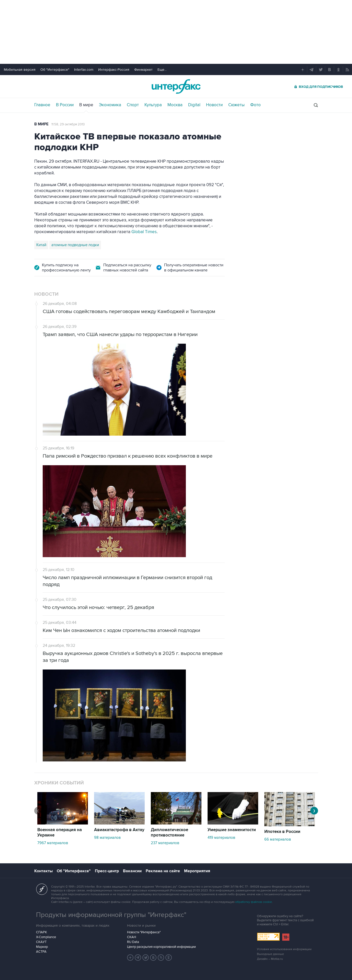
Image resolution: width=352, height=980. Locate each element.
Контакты (43, 871)
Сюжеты (236, 105)
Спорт (133, 105)
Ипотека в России (282, 832)
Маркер (42, 947)
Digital (194, 105)
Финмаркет (143, 70)
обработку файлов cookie (254, 902)
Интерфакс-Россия (114, 70)
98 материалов (107, 838)
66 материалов (278, 839)
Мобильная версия (20, 70)
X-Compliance (46, 937)
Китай (41, 245)
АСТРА (41, 952)
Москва (175, 105)
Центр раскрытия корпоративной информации (161, 947)
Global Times (144, 232)
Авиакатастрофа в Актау (119, 830)
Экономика (110, 105)
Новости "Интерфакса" (144, 932)
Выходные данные (270, 954)
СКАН (132, 937)
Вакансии (132, 871)
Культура (153, 105)
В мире (86, 105)
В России (65, 105)
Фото (256, 105)
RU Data (133, 942)
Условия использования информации (284, 949)
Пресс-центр (107, 871)
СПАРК (42, 932)
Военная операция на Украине (60, 833)
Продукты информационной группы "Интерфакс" (111, 915)
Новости (214, 105)
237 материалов (165, 843)
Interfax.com (84, 70)
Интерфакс (176, 86)
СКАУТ (41, 942)
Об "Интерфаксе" (55, 70)
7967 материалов (53, 843)
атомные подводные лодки (75, 245)
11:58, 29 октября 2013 (68, 124)
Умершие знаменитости (232, 830)
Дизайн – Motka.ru (270, 959)
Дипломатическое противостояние (169, 833)
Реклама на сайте (163, 871)
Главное (42, 105)
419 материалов (221, 838)
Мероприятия (197, 871)
